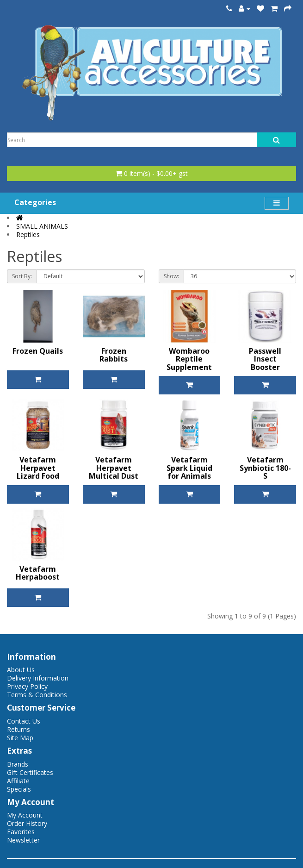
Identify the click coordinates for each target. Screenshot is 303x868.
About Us (21, 670)
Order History (27, 823)
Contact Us (24, 721)
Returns (19, 729)
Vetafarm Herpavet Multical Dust (114, 468)
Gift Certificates (30, 772)
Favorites (21, 832)
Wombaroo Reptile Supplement (189, 359)
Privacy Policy (27, 686)
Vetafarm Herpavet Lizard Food (38, 468)
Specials (19, 789)
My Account (25, 815)
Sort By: (22, 276)
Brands (18, 764)
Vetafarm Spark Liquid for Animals (189, 468)
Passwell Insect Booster (265, 359)
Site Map (20, 738)
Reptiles (28, 234)
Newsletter (23, 840)
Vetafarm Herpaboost (38, 573)
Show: (171, 276)
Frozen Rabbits (114, 355)
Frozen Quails (38, 351)
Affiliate (18, 781)
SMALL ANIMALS (42, 226)
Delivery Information (38, 678)
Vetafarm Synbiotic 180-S (265, 468)
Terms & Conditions (37, 695)
